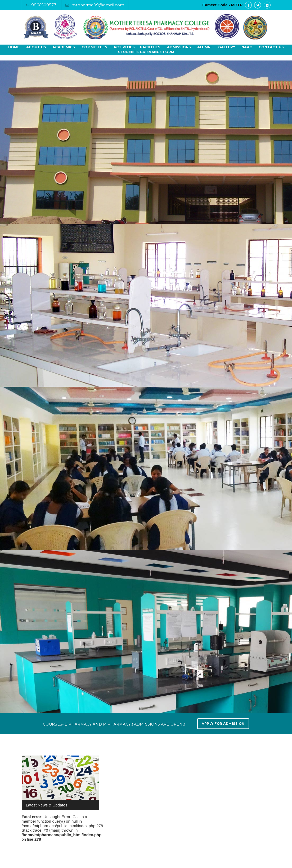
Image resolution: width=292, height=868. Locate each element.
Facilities (150, 47)
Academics (64, 47)
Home (14, 47)
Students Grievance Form (146, 52)
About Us (36, 47)
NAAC (247, 47)
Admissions (179, 47)
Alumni (204, 47)
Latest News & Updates (47, 805)
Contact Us (271, 47)
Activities (124, 47)
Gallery (227, 47)
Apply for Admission (223, 724)
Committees (94, 47)
